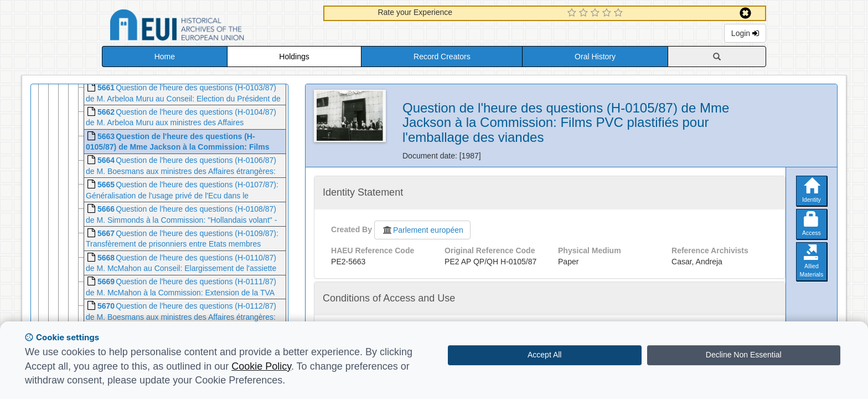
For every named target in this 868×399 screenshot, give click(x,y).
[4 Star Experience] (608, 13)
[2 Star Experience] (585, 13)
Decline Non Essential (744, 355)
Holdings (294, 57)
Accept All (544, 355)
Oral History (595, 57)
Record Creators (442, 57)
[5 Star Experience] (620, 13)
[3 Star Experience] (596, 13)
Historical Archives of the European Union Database (208, 27)
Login (745, 33)
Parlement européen (422, 230)
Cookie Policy (261, 366)
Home (165, 57)
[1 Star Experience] (573, 13)
